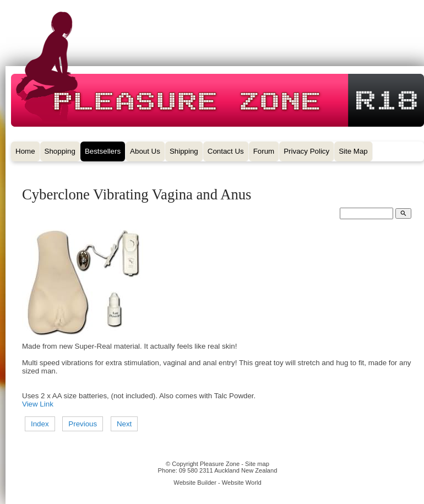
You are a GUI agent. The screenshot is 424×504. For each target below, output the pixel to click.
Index (40, 424)
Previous (83, 424)
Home (25, 151)
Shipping (184, 151)
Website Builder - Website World (217, 483)
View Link (38, 404)
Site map (257, 464)
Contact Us (226, 151)
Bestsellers (103, 151)
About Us (145, 151)
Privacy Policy (306, 151)
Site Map (353, 151)
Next (124, 424)
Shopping (60, 151)
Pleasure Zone (220, 464)
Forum (264, 151)
